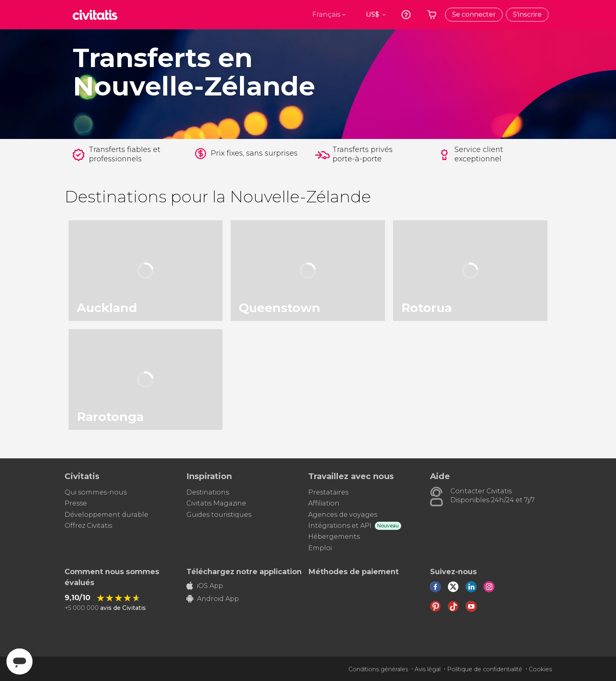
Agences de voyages (343, 515)
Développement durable (106, 515)
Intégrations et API (340, 526)
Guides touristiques (219, 515)
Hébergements (334, 537)
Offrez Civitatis (88, 526)
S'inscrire (527, 14)
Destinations (208, 492)
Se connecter (474, 14)
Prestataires (328, 492)
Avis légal (428, 669)
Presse (76, 503)
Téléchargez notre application (244, 572)
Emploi (320, 548)
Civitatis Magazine (216, 503)
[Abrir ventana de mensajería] (19, 661)
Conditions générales (378, 669)
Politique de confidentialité (485, 669)
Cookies (540, 669)
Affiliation (324, 503)
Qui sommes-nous (96, 492)
